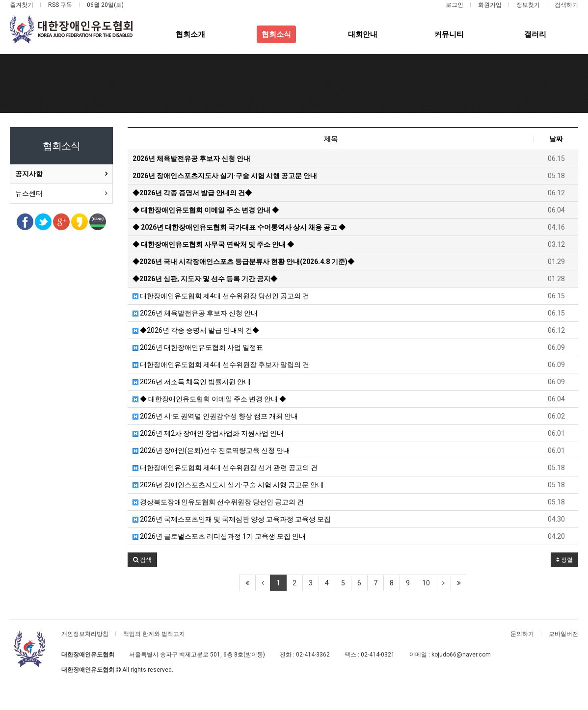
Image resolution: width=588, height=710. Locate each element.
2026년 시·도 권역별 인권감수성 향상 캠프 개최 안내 (215, 416)
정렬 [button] (564, 560)
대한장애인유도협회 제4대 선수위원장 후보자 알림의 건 (221, 365)
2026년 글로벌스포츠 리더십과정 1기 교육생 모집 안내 (219, 536)
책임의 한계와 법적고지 (154, 634)
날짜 (556, 139)
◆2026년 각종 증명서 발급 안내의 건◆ (196, 330)
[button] (142, 560)
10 (426, 583)
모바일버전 (563, 634)
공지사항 (29, 174)
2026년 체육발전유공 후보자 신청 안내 (195, 313)
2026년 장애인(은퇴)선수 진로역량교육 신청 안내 (211, 450)
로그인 (454, 5)
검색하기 (566, 5)
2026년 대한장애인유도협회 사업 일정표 (198, 347)
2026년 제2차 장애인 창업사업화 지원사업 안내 (208, 433)
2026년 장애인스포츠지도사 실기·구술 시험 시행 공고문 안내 (228, 485)
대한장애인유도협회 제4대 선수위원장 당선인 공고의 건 (221, 296)
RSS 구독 (60, 5)
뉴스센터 (29, 193)
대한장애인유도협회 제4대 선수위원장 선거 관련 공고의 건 (225, 468)
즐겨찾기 (22, 5)
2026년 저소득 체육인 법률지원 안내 (192, 382)
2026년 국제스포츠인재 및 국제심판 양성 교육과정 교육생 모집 (232, 519)
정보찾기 (528, 5)
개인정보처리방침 (85, 634)
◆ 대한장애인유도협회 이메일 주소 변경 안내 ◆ (209, 399)
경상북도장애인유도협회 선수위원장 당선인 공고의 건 (218, 502)
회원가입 (490, 5)
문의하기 (522, 634)
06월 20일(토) (105, 5)
